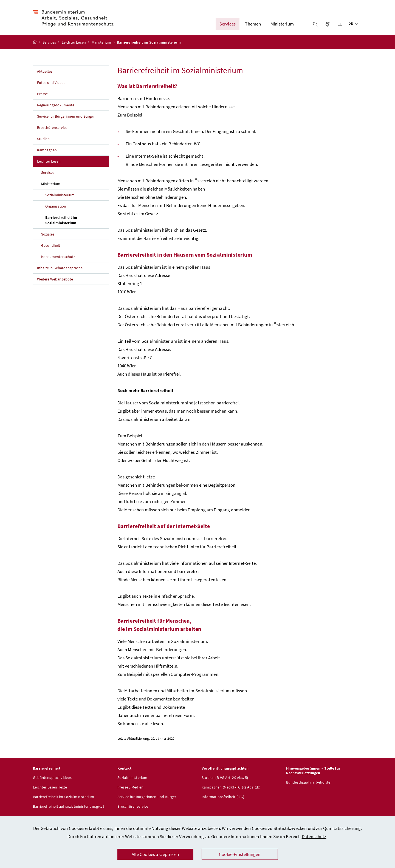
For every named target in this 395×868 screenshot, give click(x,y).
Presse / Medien (131, 790)
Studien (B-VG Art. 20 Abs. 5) (225, 780)
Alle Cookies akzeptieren (155, 854)
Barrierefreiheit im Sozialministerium (73, 223)
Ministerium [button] (282, 25)
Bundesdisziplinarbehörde (308, 785)
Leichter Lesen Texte (50, 790)
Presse (42, 96)
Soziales (48, 237)
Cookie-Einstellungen (240, 854)
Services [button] (228, 25)
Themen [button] (253, 25)
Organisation (56, 209)
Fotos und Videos (51, 85)
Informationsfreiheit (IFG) (223, 799)
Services (50, 45)
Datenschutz (314, 836)
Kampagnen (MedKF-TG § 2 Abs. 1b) (231, 790)
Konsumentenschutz (58, 259)
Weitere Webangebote (55, 282)
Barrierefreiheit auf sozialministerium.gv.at (69, 809)
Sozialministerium (60, 197)
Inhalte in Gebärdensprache (60, 270)
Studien (43, 141)
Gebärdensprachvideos (52, 780)
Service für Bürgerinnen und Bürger (66, 119)
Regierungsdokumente (56, 107)
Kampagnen (47, 152)
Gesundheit (51, 248)
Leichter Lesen (74, 45)
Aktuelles (45, 74)
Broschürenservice (52, 130)
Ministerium (102, 45)
